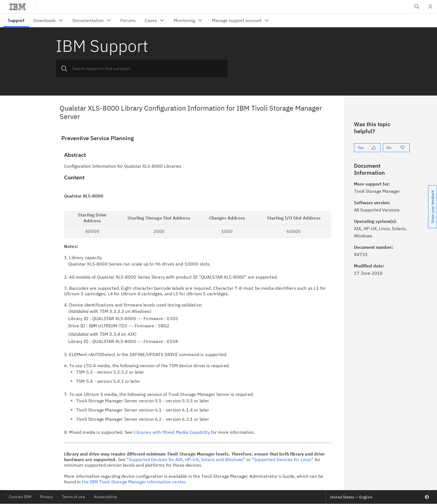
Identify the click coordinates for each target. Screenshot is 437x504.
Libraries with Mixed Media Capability (172, 432)
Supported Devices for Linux (283, 459)
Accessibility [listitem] (105, 497)
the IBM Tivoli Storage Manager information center (133, 482)
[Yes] (367, 148)
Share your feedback (433, 207)
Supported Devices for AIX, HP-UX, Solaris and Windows (186, 459)
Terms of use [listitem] (73, 497)
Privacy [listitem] (47, 497)
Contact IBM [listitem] (20, 497)
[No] (396, 148)
